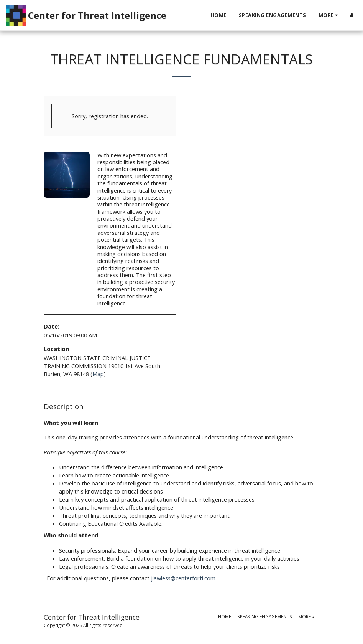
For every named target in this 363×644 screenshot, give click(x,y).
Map (98, 374)
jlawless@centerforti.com (183, 578)
